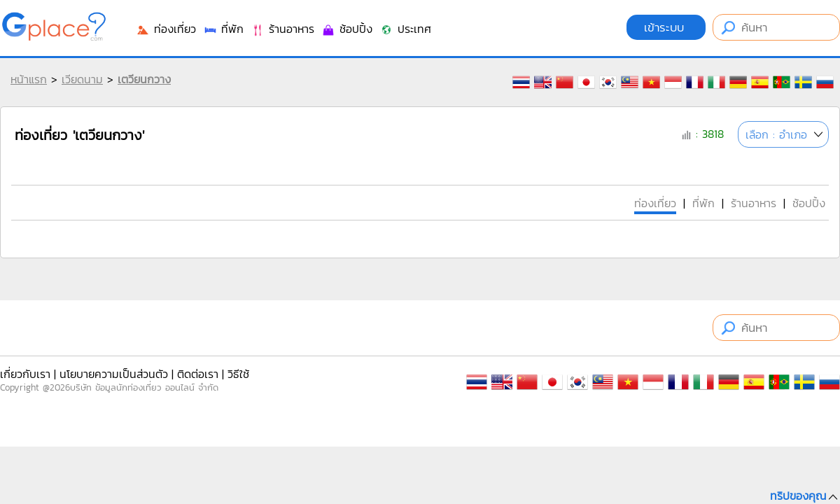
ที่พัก (223, 29)
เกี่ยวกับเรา (25, 374)
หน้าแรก (29, 79)
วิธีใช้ (238, 374)
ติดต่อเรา (198, 374)
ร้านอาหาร (282, 29)
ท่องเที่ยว (166, 29)
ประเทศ (405, 29)
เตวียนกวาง (144, 79)
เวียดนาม (82, 79)
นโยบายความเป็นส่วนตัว (114, 374)
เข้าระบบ (666, 27)
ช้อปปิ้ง (347, 29)
